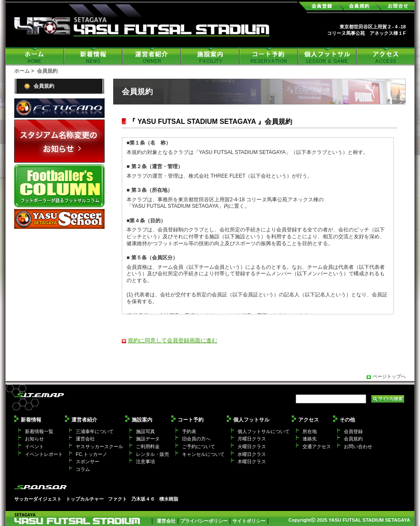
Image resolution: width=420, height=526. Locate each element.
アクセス (386, 56)
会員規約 (44, 86)
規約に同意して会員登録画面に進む (173, 340)
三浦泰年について (95, 431)
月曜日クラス (252, 439)
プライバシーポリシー (204, 521)
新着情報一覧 (39, 431)
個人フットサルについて (264, 431)
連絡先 (310, 439)
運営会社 (85, 439)
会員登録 (353, 431)
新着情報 (93, 56)
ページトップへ (389, 376)
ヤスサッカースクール (99, 446)
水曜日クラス (252, 454)
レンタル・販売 (153, 454)
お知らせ (34, 439)
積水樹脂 (169, 499)
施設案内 (210, 56)
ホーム (35, 56)
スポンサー (88, 461)
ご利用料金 (148, 446)
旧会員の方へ (196, 439)
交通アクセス (317, 446)
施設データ (148, 439)
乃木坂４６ (143, 499)
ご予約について (199, 446)
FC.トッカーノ (91, 454)
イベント (34, 446)
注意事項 (145, 461)
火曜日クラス (252, 446)
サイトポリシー (249, 521)
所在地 (310, 431)
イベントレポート (44, 454)
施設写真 (145, 431)
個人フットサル (327, 56)
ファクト (117, 499)
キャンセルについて (203, 454)
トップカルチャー (85, 499)
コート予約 (269, 56)
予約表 (189, 431)
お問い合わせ (358, 446)
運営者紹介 (152, 56)
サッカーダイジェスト (38, 499)
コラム (83, 469)
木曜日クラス (252, 461)
